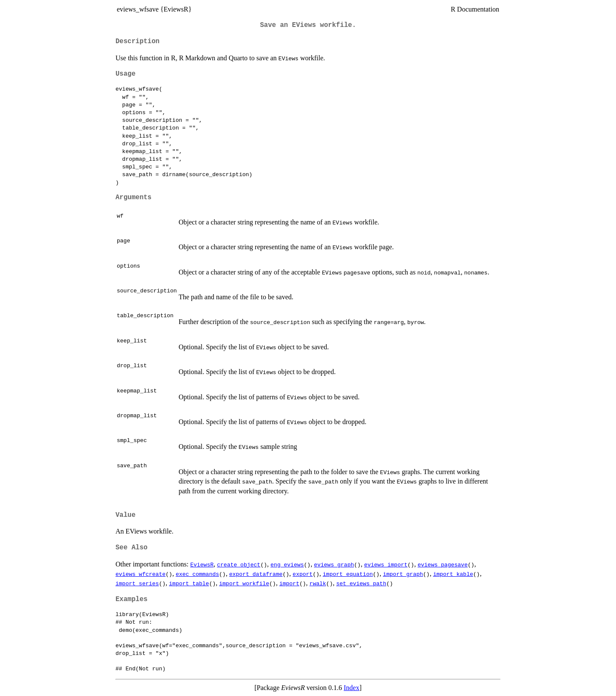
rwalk (318, 583)
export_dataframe (256, 574)
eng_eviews (287, 564)
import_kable (453, 574)
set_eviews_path (361, 583)
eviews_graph (334, 564)
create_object (238, 564)
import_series (137, 583)
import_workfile (244, 583)
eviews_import (386, 564)
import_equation (348, 574)
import (289, 583)
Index (352, 688)
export (303, 574)
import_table (189, 583)
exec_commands (197, 574)
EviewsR (202, 564)
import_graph (403, 574)
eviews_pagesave (443, 564)
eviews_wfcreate (141, 574)
